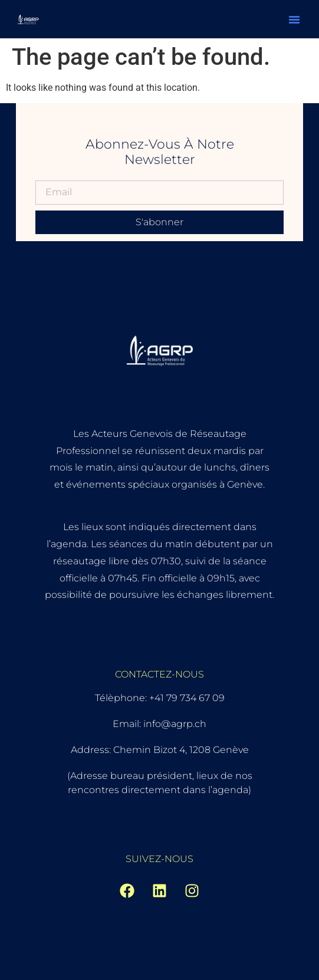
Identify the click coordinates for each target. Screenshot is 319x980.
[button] (294, 19)
